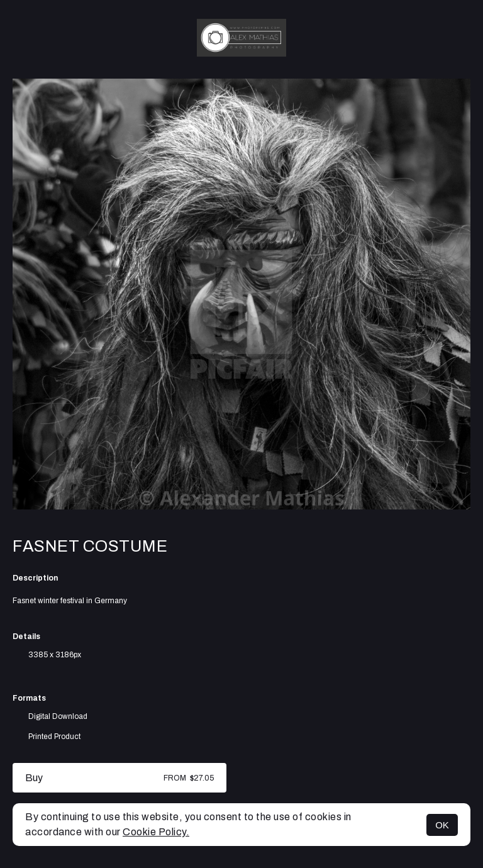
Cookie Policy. (156, 832)
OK (442, 825)
